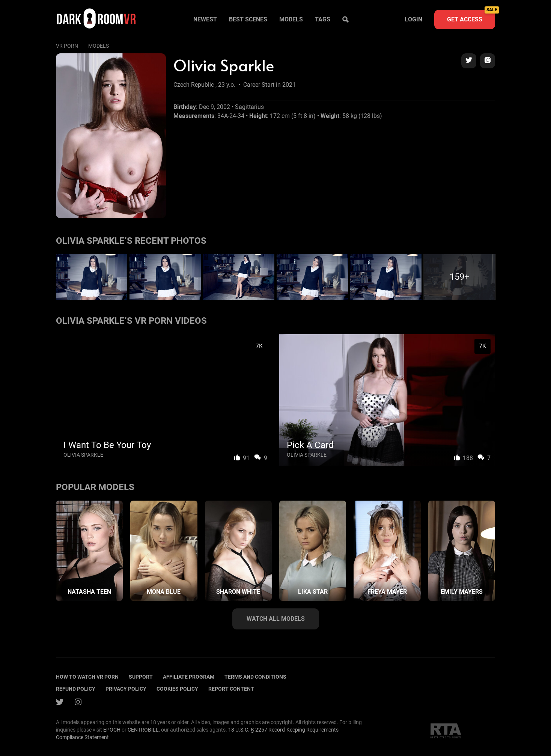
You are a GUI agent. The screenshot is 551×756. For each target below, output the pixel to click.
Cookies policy (177, 689)
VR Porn (67, 46)
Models (291, 19)
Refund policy (76, 689)
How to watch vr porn (87, 677)
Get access (471, 16)
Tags (323, 19)
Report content (231, 689)
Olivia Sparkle (83, 455)
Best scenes (248, 19)
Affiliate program (189, 677)
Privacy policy (126, 689)
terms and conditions (255, 677)
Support (141, 677)
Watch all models (276, 619)
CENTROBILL (143, 730)
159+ (460, 277)
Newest (205, 19)
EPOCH (112, 730)
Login (413, 19)
